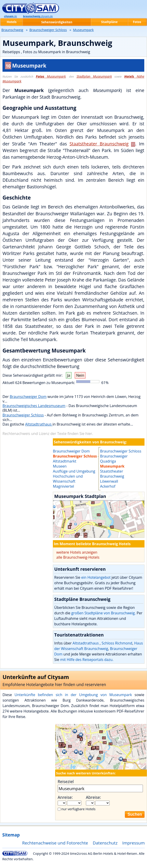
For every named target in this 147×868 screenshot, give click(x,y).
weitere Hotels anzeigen (77, 552)
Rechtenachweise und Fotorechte (55, 843)
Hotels (12, 22)
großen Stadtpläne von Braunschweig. (104, 613)
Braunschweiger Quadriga (114, 459)
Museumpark (51, 76)
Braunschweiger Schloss (23, 415)
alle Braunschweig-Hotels (78, 557)
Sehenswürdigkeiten (57, 22)
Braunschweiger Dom (28, 397)
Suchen (135, 814)
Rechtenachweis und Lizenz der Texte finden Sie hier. (48, 434)
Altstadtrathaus (39, 424)
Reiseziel (66, 781)
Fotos (137, 22)
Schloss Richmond (117, 643)
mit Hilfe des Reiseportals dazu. (87, 660)
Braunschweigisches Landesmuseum (34, 406)
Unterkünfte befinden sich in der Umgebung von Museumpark (73, 695)
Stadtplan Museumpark (94, 76)
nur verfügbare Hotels (78, 809)
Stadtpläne (110, 22)
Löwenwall (109, 481)
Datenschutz (105, 843)
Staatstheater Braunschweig (99, 144)
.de (10, 16)
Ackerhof (108, 486)
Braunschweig (12, 30)
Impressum (134, 843)
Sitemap (11, 835)
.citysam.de (38, 16)
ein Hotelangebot (96, 577)
